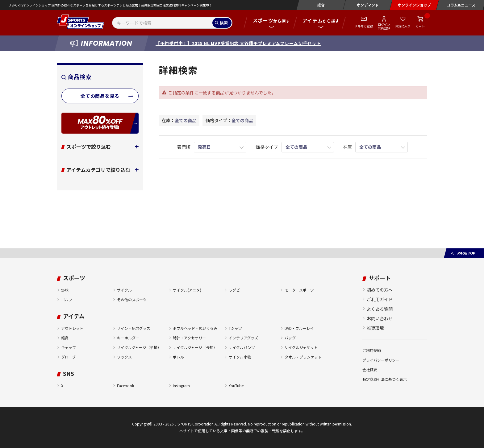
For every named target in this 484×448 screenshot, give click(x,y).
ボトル (178, 357)
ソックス (124, 357)
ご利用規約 (372, 350)
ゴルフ (67, 299)
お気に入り (403, 26)
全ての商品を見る (100, 96)
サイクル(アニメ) (187, 290)
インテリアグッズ (243, 338)
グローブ (68, 357)
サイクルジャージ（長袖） (195, 347)
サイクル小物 (240, 357)
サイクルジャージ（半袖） (139, 347)
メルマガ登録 (364, 26)
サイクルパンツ (242, 347)
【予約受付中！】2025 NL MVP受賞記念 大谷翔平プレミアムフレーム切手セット (238, 43)
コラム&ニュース (461, 5)
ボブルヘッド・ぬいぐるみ (195, 328)
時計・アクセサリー (189, 338)
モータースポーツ (299, 290)
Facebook (125, 386)
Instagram (181, 386)
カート (420, 26)
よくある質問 (380, 309)
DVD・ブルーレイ (299, 328)
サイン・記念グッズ (134, 328)
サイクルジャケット (301, 347)
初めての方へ (380, 290)
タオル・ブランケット (303, 357)
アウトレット (72, 328)
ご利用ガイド (380, 299)
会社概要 (370, 369)
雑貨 (65, 338)
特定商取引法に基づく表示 (385, 379)
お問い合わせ (380, 318)
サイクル (124, 290)
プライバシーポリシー (381, 360)
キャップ (69, 347)
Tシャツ (235, 328)
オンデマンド (368, 5)
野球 (65, 290)
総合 (321, 5)
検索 (224, 23)
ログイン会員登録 (384, 26)
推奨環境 (375, 328)
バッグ (290, 338)
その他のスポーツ (132, 299)
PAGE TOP (466, 253)
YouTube (236, 386)
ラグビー (236, 290)
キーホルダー (128, 338)
